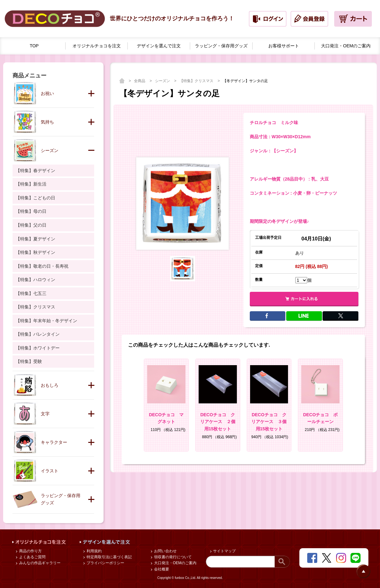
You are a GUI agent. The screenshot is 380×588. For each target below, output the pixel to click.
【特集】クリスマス (197, 81)
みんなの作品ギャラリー (39, 563)
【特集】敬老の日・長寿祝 (42, 266)
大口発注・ (346, 46)
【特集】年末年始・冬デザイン (46, 321)
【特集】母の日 (31, 211)
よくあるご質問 (32, 557)
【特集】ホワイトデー (38, 348)
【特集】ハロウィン (35, 280)
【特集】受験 (29, 361)
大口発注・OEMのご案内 (175, 563)
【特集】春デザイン (35, 171)
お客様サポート (284, 46)
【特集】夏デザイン (35, 239)
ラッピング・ (221, 46)
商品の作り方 (30, 551)
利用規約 (93, 551)
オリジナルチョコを (97, 46)
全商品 (140, 81)
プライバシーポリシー (105, 563)
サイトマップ (224, 551)
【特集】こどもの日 (35, 198)
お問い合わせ (165, 551)
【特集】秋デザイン (35, 252)
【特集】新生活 (31, 184)
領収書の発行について (172, 557)
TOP (34, 46)
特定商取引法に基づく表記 (108, 557)
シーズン (163, 81)
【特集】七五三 (31, 293)
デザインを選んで (159, 46)
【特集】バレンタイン (38, 334)
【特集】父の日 (31, 225)
